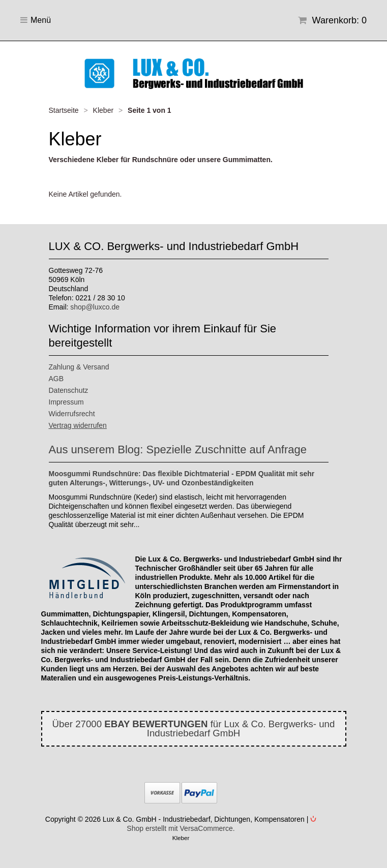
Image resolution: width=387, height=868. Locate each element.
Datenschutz (69, 390)
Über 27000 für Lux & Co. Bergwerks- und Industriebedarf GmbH (194, 728)
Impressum (66, 402)
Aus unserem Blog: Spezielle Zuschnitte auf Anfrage (178, 449)
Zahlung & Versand (79, 367)
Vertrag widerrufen (78, 425)
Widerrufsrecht (72, 414)
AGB (56, 379)
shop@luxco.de (95, 307)
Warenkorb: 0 (332, 20)
